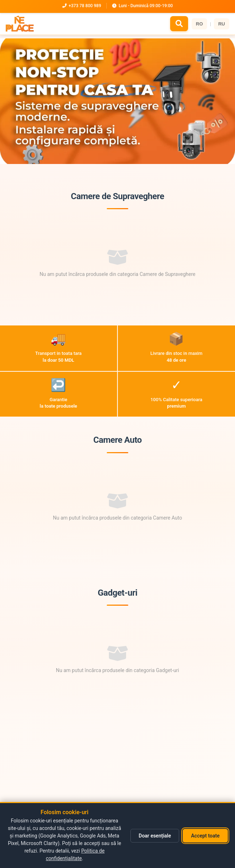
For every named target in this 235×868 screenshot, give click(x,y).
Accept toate (205, 836)
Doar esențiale (155, 836)
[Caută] (179, 24)
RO (200, 24)
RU (222, 24)
